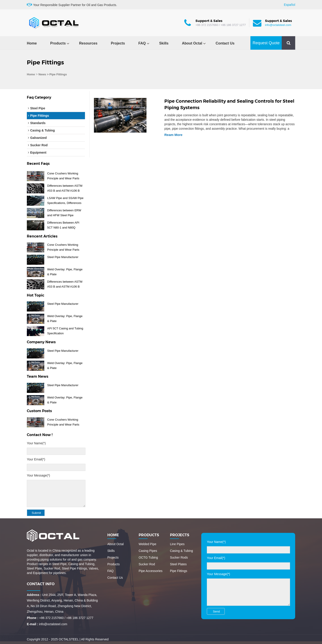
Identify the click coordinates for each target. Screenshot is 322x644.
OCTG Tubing (148, 557)
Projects (118, 43)
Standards (38, 123)
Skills (164, 43)
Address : (34, 595)
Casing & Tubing (42, 130)
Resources (88, 43)
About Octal (192, 43)
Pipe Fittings (40, 116)
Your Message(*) (38, 475)
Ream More (173, 135)
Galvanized (38, 138)
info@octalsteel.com (278, 25)
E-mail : (33, 624)
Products (58, 43)
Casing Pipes (148, 551)
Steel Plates (178, 564)
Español (289, 5)
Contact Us (225, 43)
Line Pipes (177, 544)
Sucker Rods (179, 557)
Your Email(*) (36, 459)
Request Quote (266, 43)
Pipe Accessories (151, 571)
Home (32, 43)
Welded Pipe (147, 544)
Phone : (33, 618)
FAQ (142, 43)
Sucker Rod (39, 145)
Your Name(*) (36, 443)
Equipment (38, 153)
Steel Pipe (38, 108)
